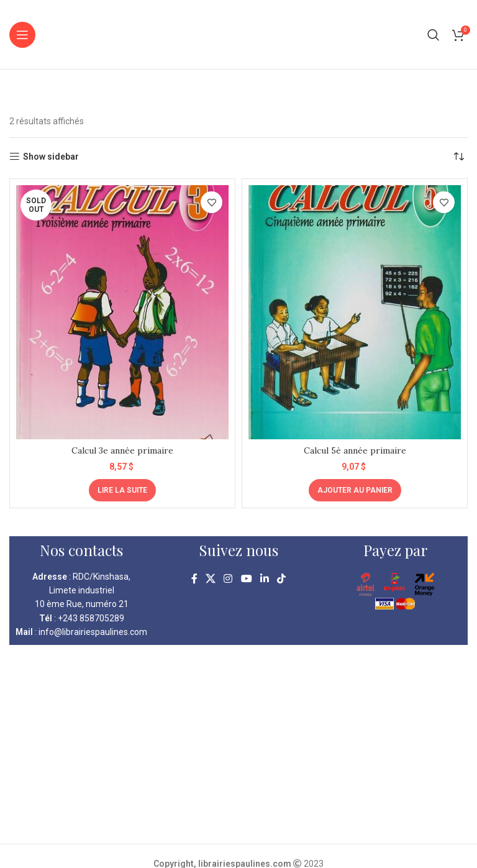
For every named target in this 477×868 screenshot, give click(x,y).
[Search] (434, 35)
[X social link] (210, 579)
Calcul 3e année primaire (122, 450)
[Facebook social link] (194, 579)
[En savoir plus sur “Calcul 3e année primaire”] (122, 490)
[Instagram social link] (228, 579)
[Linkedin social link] (264, 579)
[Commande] (458, 157)
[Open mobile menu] (22, 35)
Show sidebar (51, 157)
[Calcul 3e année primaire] (122, 312)
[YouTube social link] (246, 579)
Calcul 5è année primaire (355, 450)
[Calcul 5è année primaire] (355, 312)
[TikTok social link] (282, 579)
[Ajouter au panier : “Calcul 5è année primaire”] (355, 490)
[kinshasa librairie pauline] (238, 744)
